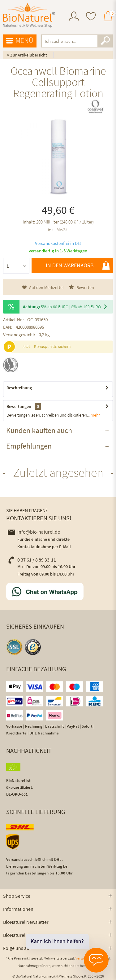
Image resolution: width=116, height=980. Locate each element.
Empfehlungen (29, 446)
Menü (20, 41)
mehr (95, 415)
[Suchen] (105, 41)
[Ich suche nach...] (77, 41)
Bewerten (81, 287)
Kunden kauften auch (39, 430)
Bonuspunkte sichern (52, 346)
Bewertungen (19, 406)
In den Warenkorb (78, 265)
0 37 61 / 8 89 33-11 (32, 560)
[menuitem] (74, 17)
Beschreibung (19, 388)
